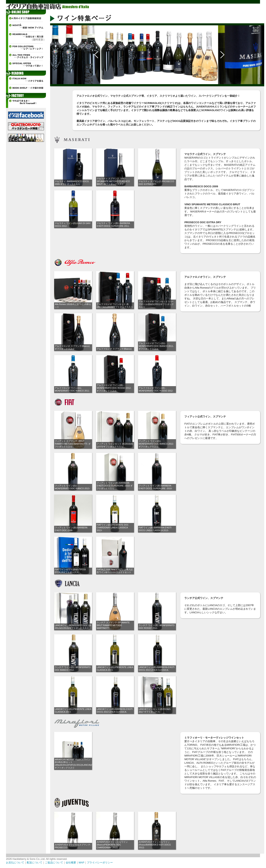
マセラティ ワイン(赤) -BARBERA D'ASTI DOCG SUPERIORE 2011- (113, 225)
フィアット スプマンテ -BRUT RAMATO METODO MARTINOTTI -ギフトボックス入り (73, 444)
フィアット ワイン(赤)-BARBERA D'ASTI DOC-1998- (71, 529)
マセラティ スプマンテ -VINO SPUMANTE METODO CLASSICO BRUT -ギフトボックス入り (113, 181)
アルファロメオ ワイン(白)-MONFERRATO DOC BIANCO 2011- (72, 389)
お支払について (15, 863)
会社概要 (71, 863)
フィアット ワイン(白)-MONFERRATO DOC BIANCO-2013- (72, 487)
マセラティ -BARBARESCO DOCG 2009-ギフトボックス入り (72, 183)
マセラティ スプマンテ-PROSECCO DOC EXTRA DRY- (156, 183)
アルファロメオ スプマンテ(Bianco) (114, 349)
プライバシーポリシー (100, 863)
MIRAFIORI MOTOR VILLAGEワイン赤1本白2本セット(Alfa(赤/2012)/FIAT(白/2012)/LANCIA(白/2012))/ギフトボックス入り (78, 764)
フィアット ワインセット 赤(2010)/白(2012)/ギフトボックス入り (115, 445)
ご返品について (54, 863)
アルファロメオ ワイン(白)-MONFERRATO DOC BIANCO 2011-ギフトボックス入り (156, 346)
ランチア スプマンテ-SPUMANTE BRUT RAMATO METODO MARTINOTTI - (113, 625)
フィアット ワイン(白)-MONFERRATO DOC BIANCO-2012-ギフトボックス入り (156, 444)
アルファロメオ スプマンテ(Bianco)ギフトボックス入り (72, 347)
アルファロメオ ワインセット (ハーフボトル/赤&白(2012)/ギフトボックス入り (156, 304)
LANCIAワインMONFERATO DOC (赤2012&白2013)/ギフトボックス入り (73, 627)
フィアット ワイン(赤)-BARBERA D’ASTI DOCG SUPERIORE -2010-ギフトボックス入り (115, 486)
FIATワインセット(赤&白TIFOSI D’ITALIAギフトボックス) (70, 571)
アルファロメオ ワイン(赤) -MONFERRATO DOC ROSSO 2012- (156, 389)
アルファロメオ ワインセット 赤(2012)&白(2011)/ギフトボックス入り (115, 306)
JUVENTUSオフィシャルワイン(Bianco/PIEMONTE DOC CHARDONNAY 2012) (112, 845)
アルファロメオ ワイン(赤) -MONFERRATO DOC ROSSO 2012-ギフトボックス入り (114, 388)
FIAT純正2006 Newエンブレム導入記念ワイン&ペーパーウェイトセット (115, 571)
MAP (81, 863)
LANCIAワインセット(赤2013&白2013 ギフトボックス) (155, 710)
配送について (35, 863)
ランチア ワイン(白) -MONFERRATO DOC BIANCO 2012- (73, 669)
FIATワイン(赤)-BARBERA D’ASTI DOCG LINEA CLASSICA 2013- (155, 529)
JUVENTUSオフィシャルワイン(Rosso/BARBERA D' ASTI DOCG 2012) (155, 845)
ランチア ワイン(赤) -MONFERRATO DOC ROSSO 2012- (156, 627)
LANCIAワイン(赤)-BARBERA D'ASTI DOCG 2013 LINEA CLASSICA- (157, 669)
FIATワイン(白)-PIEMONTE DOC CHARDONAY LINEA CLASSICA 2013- (113, 528)
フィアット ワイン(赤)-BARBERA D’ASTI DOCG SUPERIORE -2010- (155, 487)
